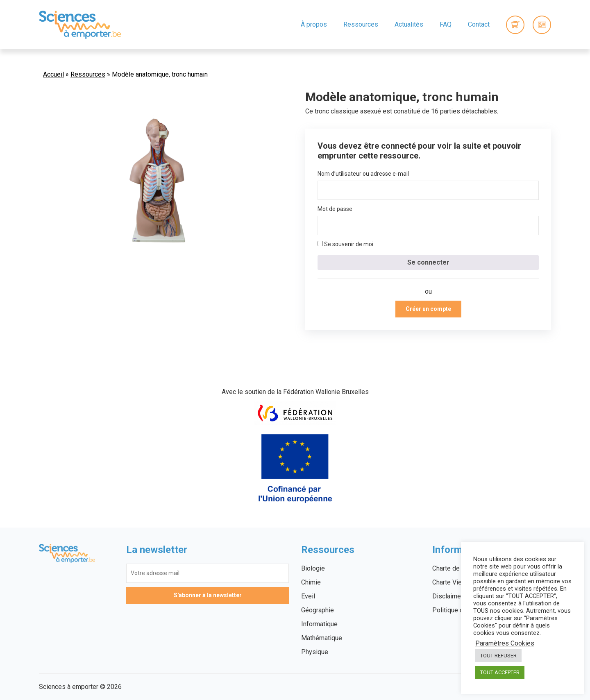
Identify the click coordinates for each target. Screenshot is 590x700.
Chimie (311, 582)
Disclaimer (448, 596)
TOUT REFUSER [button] (498, 656)
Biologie (313, 568)
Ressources (361, 24)
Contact (479, 24)
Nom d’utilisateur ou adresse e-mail (363, 174)
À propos (314, 24)
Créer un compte (428, 309)
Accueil (53, 74)
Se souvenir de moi (345, 244)
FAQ (446, 24)
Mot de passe (335, 209)
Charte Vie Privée (457, 582)
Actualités (409, 24)
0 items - (515, 25)
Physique (315, 652)
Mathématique (322, 638)
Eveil (308, 596)
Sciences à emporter (80, 25)
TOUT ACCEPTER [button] (500, 672)
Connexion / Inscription (542, 25)
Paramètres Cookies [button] (505, 643)
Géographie (318, 610)
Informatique (319, 624)
